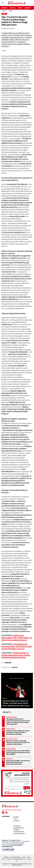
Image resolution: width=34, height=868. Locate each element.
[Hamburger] (2, 3)
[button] (31, 12)
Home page (4, 11)
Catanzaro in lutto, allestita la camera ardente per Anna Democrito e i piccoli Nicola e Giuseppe (18, 732)
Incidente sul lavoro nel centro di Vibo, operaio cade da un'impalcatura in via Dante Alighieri (18, 752)
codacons (8, 663)
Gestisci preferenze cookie (19, 859)
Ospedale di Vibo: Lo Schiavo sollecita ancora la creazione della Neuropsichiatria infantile (16, 655)
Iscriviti (27, 788)
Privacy (24, 857)
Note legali (9, 859)
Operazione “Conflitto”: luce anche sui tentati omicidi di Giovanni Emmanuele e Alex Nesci (18, 762)
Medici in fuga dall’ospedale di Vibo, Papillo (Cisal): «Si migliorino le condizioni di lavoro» (17, 638)
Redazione (6, 857)
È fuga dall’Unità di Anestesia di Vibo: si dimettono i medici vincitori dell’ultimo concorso (17, 646)
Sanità (11, 11)
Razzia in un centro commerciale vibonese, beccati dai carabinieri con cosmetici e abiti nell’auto (18, 742)
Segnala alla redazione (15, 857)
